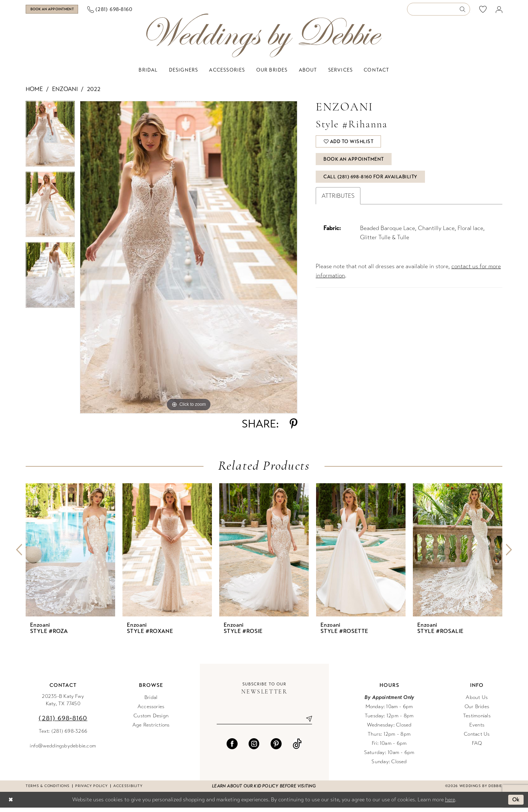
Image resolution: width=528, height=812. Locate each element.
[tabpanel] (50, 141)
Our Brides (477, 711)
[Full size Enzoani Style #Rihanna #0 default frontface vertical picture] (189, 262)
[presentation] (70, 554)
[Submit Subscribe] (306, 723)
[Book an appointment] (62, 11)
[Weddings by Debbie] (264, 40)
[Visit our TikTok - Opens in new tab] (297, 748)
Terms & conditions (47, 790)
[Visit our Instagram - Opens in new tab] (254, 748)
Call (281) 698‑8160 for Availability (371, 183)
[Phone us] (129, 12)
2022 (94, 93)
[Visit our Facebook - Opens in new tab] (232, 748)
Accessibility (128, 790)
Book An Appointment (354, 165)
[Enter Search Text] (439, 12)
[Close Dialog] (11, 804)
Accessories (151, 711)
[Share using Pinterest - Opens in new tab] (294, 428)
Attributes (338, 202)
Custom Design (151, 720)
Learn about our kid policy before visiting (264, 790)
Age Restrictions (151, 729)
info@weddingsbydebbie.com (63, 750)
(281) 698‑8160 (63, 722)
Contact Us (477, 738)
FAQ (477, 747)
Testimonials (477, 720)
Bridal (151, 701)
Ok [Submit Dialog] (516, 804)
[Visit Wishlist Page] (483, 11)
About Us (477, 701)
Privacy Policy (91, 790)
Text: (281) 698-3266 (63, 735)
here (450, 804)
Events (477, 729)
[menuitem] (62, 11)
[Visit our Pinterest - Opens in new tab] (276, 748)
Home (34, 93)
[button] (499, 12)
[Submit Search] (465, 12)
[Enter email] (264, 723)
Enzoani (65, 93)
